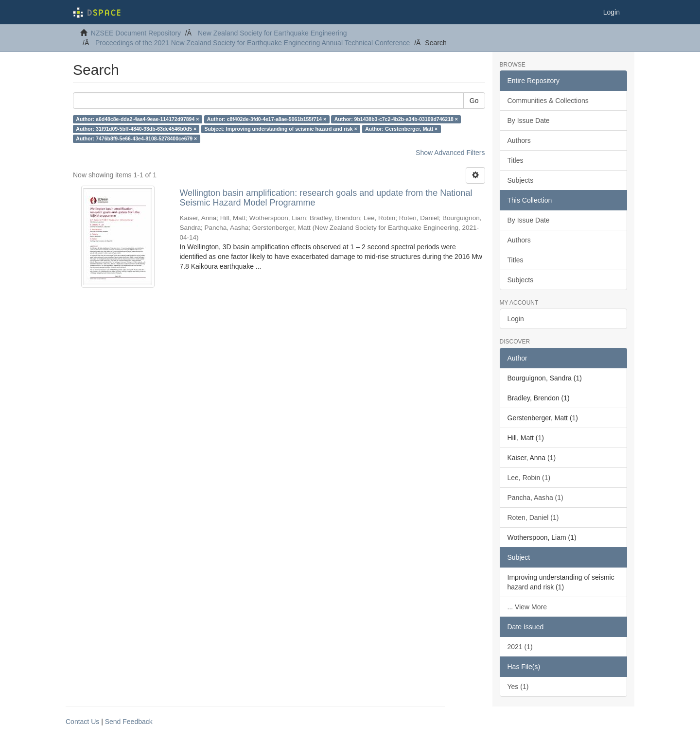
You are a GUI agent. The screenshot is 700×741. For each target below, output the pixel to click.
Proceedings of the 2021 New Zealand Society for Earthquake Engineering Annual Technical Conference (253, 43)
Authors (519, 140)
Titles (516, 160)
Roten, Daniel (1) (533, 517)
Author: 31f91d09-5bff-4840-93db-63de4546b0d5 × (136, 129)
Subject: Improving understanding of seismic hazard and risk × (281, 129)
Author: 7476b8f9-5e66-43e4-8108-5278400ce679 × (136, 138)
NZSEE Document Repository (136, 33)
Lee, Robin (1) (529, 478)
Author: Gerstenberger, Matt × (401, 129)
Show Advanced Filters (450, 153)
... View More (527, 607)
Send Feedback (129, 722)
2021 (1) (520, 647)
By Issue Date (529, 121)
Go (474, 101)
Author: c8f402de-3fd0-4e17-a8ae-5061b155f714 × (267, 119)
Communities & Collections (548, 101)
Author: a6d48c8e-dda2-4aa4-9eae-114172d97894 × (137, 119)
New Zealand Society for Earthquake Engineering (272, 33)
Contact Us (82, 722)
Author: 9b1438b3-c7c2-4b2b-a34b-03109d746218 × (396, 119)
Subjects (521, 180)
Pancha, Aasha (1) (535, 498)
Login (516, 319)
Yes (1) (518, 687)
